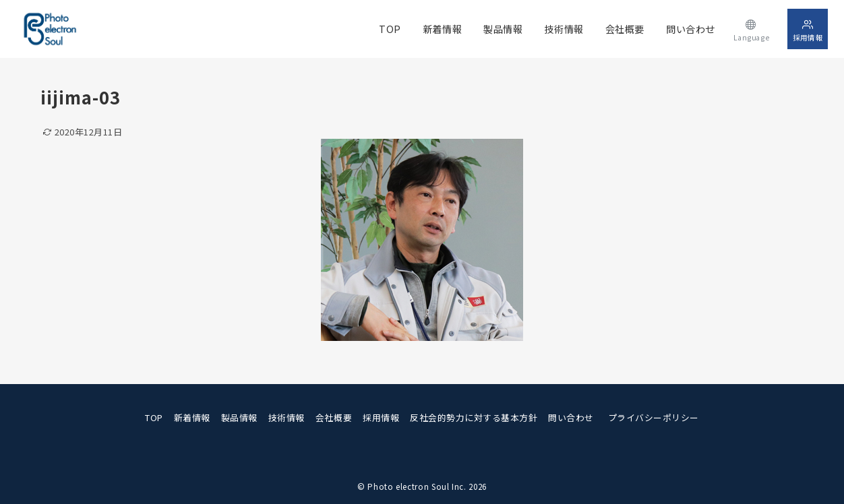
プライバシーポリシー (654, 417)
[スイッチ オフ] (751, 29)
